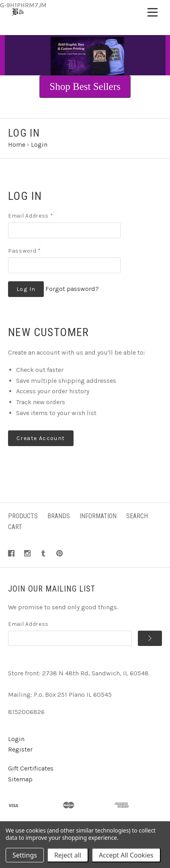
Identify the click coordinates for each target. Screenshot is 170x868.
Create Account (41, 438)
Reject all (68, 855)
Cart (15, 527)
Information (98, 516)
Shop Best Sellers (85, 86)
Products (23, 516)
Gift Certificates (31, 768)
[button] (85, 87)
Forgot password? (72, 289)
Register (20, 749)
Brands (59, 516)
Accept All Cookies (126, 855)
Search (137, 516)
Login (16, 739)
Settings (25, 855)
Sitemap (20, 779)
